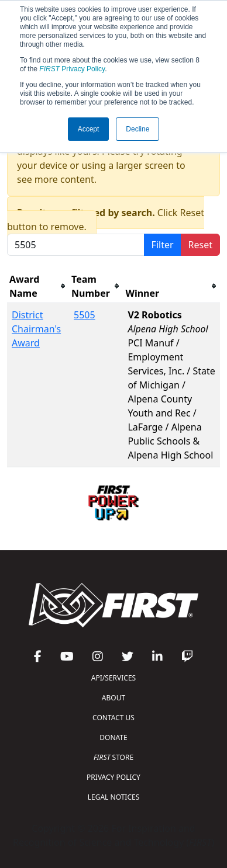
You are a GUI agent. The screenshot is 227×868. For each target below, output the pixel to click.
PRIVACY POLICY (113, 777)
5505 (85, 315)
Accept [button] (89, 129)
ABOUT (113, 698)
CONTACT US (113, 718)
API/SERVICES (113, 678)
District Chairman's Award (36, 329)
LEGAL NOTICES (114, 797)
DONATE (113, 737)
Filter (163, 245)
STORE (113, 757)
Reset (200, 245)
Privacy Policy (72, 69)
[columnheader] (38, 287)
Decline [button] (137, 129)
